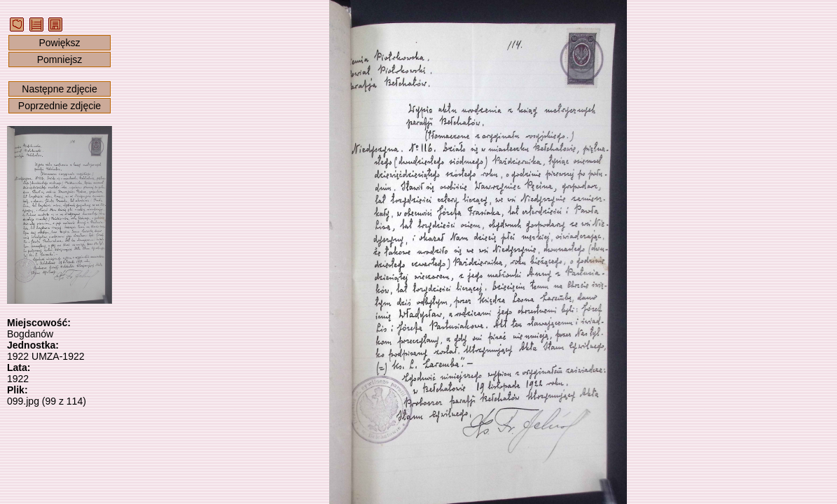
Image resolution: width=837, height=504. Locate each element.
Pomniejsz (60, 59)
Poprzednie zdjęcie (60, 106)
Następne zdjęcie (59, 89)
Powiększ (59, 43)
